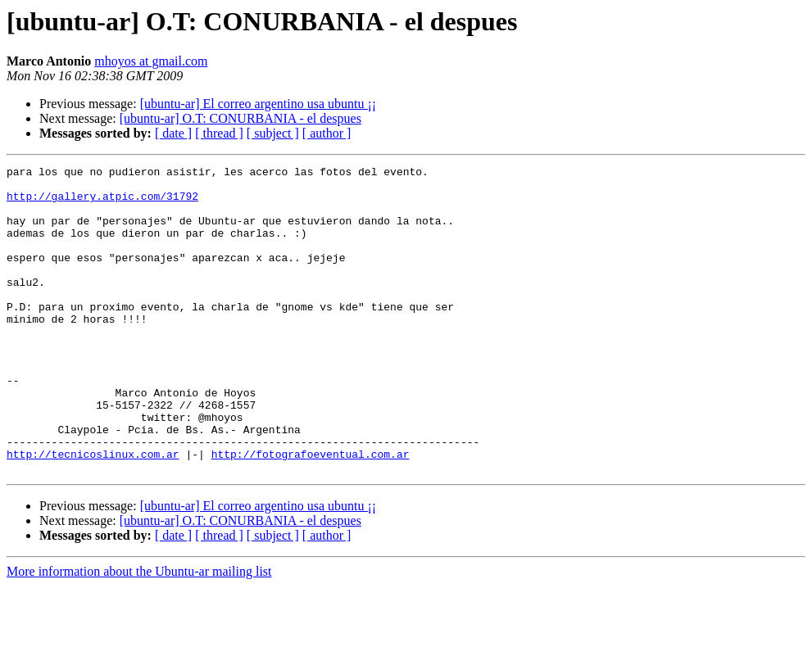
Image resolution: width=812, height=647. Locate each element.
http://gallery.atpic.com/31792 (102, 203)
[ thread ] (219, 133)
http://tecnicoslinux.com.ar (93, 513)
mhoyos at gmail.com (151, 61)
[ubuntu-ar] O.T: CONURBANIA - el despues (240, 118)
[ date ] (173, 133)
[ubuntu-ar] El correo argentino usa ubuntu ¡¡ (259, 104)
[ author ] (327, 133)
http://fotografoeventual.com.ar (311, 513)
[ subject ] (273, 133)
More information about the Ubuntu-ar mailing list (139, 633)
